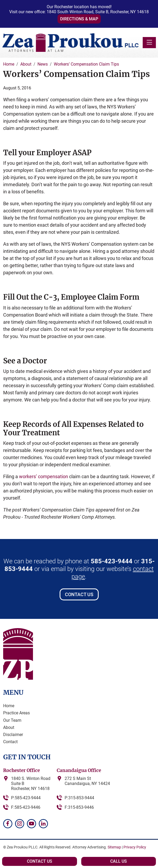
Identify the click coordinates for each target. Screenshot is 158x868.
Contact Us (79, 594)
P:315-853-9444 (79, 798)
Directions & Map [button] (79, 19)
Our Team (12, 720)
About (9, 727)
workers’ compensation (44, 476)
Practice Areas (16, 713)
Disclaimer (13, 735)
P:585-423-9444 (26, 798)
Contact (10, 742)
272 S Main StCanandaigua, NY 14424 (87, 781)
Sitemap (114, 847)
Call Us (119, 861)
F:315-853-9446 (79, 807)
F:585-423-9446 (26, 807)
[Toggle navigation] (149, 43)
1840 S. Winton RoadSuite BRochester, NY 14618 (31, 784)
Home (9, 706)
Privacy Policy (135, 847)
